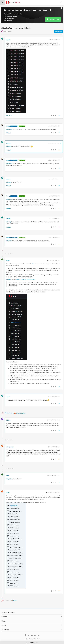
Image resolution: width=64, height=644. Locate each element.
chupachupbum (20, 410)
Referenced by (9, 410)
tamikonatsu (10, 443)
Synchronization (8, 28)
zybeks (8, 36)
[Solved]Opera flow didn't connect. (25, 276)
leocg (8, 123)
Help (3, 617)
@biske (8, 276)
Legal (4, 622)
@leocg (9, 143)
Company (5, 626)
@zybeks (9, 126)
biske (8, 257)
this (33, 260)
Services (5, 613)
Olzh (8, 472)
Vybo (8, 489)
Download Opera (54, 16)
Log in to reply (58, 28)
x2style (8, 417)
